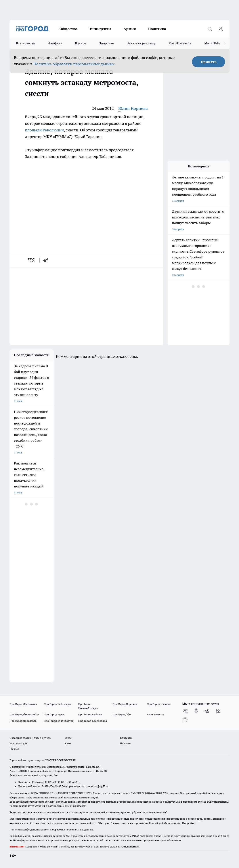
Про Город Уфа (122, 714)
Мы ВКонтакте (180, 43)
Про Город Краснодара (93, 721)
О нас (68, 738)
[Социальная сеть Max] (185, 720)
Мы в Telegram (216, 43)
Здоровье (106, 43)
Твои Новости (155, 714)
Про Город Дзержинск (23, 704)
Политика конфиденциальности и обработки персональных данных (52, 829)
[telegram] (47, 260)
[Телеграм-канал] (207, 711)
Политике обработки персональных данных (74, 64)
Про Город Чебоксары (57, 704)
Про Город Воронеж (125, 704)
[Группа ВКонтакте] (185, 711)
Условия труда (18, 743)
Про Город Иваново (159, 704)
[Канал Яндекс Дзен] (218, 711)
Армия (130, 29)
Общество (68, 29)
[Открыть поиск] (210, 29)
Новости (125, 743)
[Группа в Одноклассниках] (196, 711)
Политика (157, 29)
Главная (14, 749)
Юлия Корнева (133, 108)
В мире (81, 43)
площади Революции (44, 130)
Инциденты (100, 29)
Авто (68, 743)
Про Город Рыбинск (90, 714)
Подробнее (189, 823)
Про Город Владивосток (59, 721)
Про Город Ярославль (23, 721)
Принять (209, 62)
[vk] (32, 260)
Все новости (26, 43)
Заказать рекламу (141, 43)
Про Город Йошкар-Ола (24, 714)
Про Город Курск (54, 714)
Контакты (126, 738)
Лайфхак (55, 43)
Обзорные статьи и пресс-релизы (30, 738)
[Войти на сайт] (221, 29)
